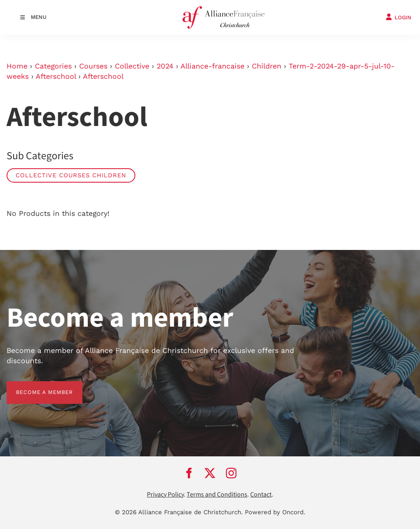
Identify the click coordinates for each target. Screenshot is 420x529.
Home (17, 66)
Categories (53, 66)
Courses (93, 66)
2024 (165, 66)
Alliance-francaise (212, 66)
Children (267, 66)
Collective (132, 66)
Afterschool (56, 76)
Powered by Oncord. (275, 512)
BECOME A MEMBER (35, 386)
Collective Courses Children (71, 175)
